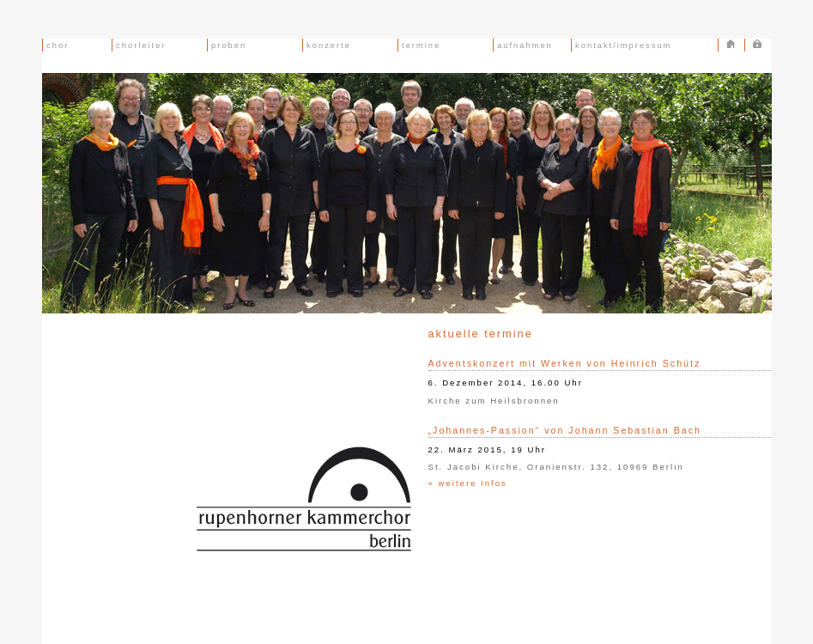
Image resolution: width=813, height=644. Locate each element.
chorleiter (140, 46)
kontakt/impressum (622, 46)
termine (420, 46)
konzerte (327, 46)
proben (228, 46)
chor (56, 46)
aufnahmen (523, 46)
